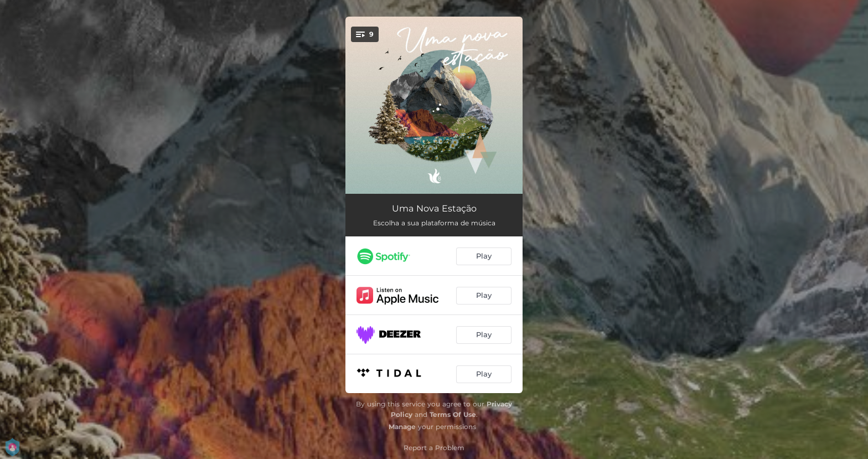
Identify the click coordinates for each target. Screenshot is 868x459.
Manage (402, 427)
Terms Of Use (453, 414)
